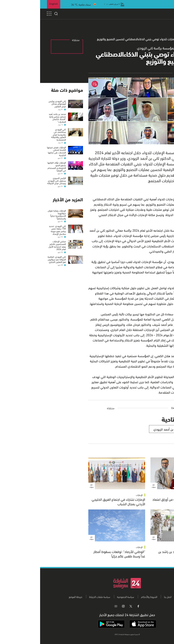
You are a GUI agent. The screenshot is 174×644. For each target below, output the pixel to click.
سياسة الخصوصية (85, 597)
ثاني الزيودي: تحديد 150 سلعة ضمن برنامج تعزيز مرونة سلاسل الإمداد (17, 230)
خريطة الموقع (35, 597)
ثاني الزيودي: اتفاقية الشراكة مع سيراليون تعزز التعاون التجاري (17, 259)
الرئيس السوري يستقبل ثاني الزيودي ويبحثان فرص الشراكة (16, 180)
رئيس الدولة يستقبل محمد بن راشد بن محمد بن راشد (143, 554)
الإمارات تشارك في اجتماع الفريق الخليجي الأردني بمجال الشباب (78, 501)
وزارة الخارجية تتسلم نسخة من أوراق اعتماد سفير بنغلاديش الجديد (140, 501)
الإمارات (161, 495)
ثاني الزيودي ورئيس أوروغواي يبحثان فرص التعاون (17, 104)
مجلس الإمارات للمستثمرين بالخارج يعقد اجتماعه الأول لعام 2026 (17, 245)
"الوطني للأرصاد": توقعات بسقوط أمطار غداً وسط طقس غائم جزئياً (79, 554)
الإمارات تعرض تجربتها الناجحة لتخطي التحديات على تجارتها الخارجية (16, 151)
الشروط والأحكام (109, 597)
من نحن (142, 597)
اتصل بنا (128, 597)
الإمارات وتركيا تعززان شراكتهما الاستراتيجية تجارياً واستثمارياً (17, 214)
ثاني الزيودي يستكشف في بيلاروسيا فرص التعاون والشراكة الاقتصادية (18, 134)
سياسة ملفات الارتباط (60, 597)
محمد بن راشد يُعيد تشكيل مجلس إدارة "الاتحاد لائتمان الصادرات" (17, 118)
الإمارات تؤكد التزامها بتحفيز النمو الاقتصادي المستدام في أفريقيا (17, 166)
